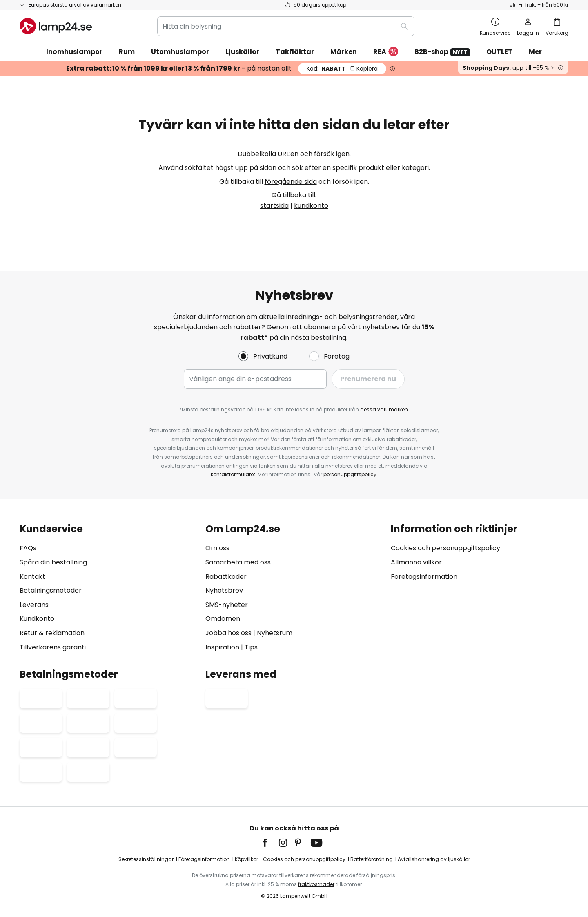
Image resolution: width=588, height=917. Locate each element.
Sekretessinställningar (146, 859)
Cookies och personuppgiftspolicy (445, 548)
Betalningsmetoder (51, 590)
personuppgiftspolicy (350, 474)
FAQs (28, 548)
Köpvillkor (246, 859)
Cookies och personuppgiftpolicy (304, 859)
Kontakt (32, 577)
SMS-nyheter (227, 605)
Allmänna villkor (416, 562)
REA (386, 52)
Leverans (34, 605)
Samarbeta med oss (238, 562)
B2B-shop (442, 52)
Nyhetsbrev (224, 590)
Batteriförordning (372, 859)
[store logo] (56, 26)
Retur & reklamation (52, 633)
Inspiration (222, 647)
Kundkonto (37, 619)
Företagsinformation (424, 577)
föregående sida (291, 182)
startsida (274, 206)
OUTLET (499, 52)
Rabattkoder (226, 577)
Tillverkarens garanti (53, 647)
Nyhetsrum (275, 633)
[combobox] (286, 26)
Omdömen (223, 619)
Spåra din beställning (53, 562)
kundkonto (311, 206)
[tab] (108, 588)
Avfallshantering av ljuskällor (434, 859)
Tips (251, 647)
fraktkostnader (316, 884)
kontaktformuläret (233, 474)
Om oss (217, 548)
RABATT (342, 69)
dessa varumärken (384, 409)
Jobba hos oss (228, 633)
